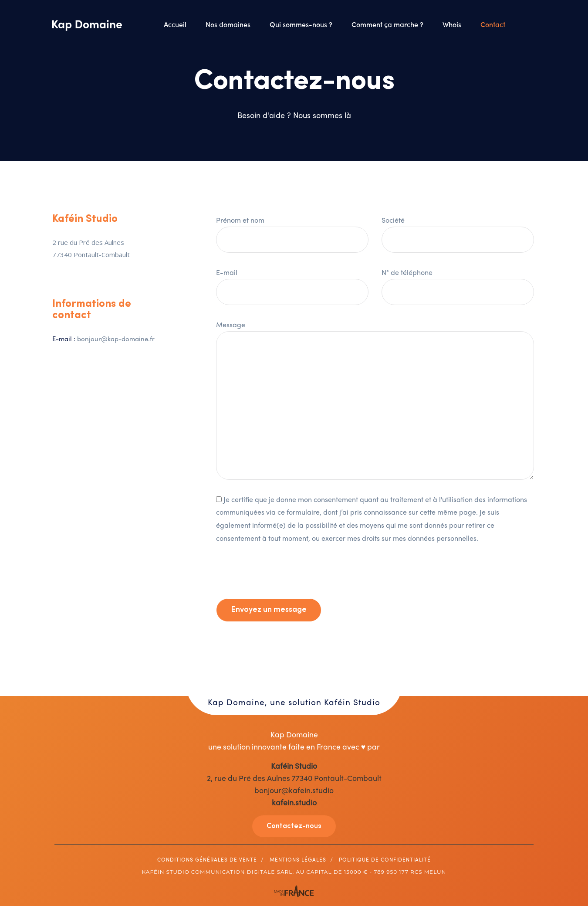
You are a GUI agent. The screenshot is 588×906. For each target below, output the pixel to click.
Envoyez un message (269, 610)
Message (375, 399)
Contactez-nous (294, 826)
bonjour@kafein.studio (294, 790)
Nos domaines (229, 24)
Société (458, 230)
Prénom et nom (292, 230)
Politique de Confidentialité (385, 859)
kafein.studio (294, 802)
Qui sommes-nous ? (302, 24)
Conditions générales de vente (207, 859)
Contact (494, 24)
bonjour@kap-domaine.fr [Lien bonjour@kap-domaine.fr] (116, 339)
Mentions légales (298, 859)
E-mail (292, 282)
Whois (453, 24)
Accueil (176, 24)
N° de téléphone (458, 282)
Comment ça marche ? (388, 24)
